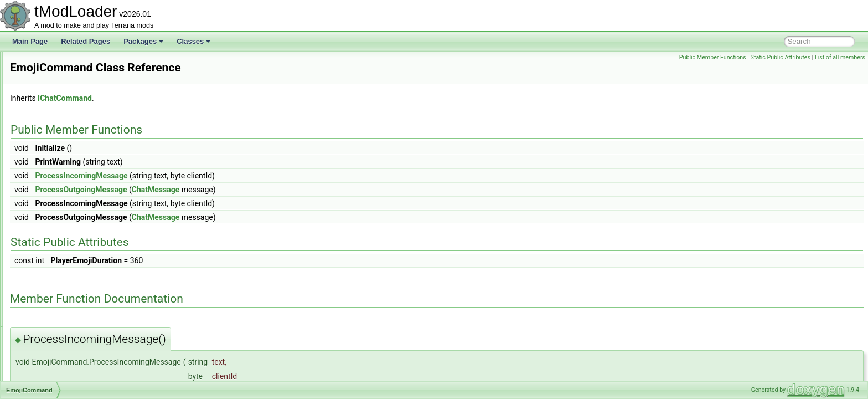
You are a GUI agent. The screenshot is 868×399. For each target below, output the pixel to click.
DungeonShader (61, 136)
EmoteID (50, 283)
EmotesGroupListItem (69, 295)
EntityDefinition (59, 380)
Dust (43, 149)
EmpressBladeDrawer (69, 307)
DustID (47, 161)
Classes (193, 41)
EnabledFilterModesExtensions (82, 344)
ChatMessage (294, 190)
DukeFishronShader (66, 88)
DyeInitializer (56, 185)
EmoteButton (56, 258)
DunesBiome (56, 112)
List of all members (840, 57)
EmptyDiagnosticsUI (66, 331)
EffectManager (58, 209)
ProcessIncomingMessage (219, 176)
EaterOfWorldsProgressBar (77, 197)
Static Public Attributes (781, 57)
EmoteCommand (61, 270)
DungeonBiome (60, 124)
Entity (45, 368)
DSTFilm (50, 75)
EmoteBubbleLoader (67, 246)
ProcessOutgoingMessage (219, 190)
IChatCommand (203, 98)
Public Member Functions (713, 57)
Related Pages (86, 41)
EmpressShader (60, 319)
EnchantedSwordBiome (71, 356)
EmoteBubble (56, 234)
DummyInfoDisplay (64, 100)
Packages (143, 41)
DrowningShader (61, 63)
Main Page (30, 41)
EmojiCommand (60, 222)
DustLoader (54, 173)
